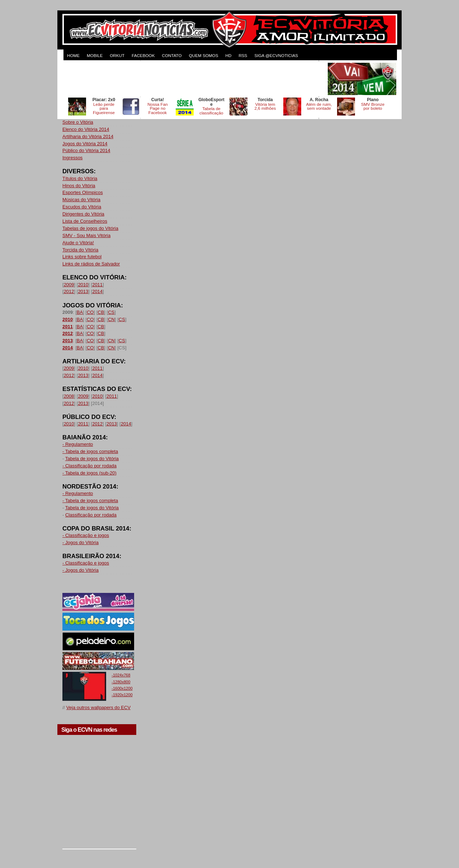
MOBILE (95, 55)
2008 (69, 396)
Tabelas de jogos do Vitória (90, 228)
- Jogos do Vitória (81, 542)
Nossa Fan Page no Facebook (158, 108)
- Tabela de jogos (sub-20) (89, 473)
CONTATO (172, 55)
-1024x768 (121, 675)
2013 (83, 291)
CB (101, 312)
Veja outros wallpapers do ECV (98, 707)
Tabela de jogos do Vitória (92, 459)
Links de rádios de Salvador (91, 264)
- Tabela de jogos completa (90, 451)
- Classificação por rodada (89, 466)
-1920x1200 (122, 695)
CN (111, 319)
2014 (97, 291)
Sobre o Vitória (78, 122)
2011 (97, 285)
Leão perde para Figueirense (104, 108)
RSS (243, 55)
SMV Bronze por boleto (373, 106)
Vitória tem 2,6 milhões (265, 106)
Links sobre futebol (82, 257)
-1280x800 (121, 682)
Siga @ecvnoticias (276, 55)
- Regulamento (78, 444)
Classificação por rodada (91, 515)
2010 (83, 285)
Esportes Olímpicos (83, 192)
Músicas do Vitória (81, 200)
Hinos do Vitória (79, 186)
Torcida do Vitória (80, 250)
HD (228, 55)
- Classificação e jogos (86, 535)
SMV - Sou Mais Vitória (86, 235)
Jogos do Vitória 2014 (85, 144)
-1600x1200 (122, 688)
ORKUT (117, 55)
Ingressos (72, 158)
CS (111, 312)
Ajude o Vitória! (78, 243)
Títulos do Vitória (80, 178)
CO (90, 312)
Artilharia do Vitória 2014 (88, 136)
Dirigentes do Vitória (83, 214)
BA (80, 312)
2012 (69, 291)
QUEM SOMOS (204, 55)
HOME (73, 55)
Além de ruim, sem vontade (319, 106)
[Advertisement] (194, 79)
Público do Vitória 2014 (86, 150)
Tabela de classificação (211, 111)
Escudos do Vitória (82, 207)
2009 (69, 285)
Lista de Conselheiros (85, 221)
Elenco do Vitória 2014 (86, 129)
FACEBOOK (143, 55)
